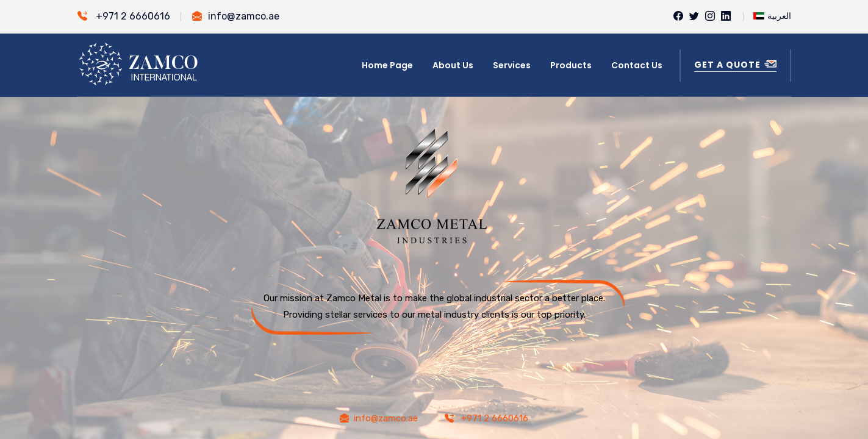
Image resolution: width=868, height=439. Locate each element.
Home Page (387, 65)
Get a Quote (735, 65)
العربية (772, 16)
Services (512, 65)
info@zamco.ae (236, 16)
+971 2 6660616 (124, 16)
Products (571, 65)
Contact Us (637, 65)
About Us (453, 65)
